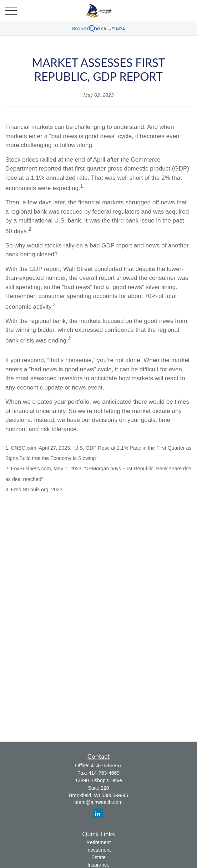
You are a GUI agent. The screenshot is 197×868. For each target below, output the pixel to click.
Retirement (98, 842)
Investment (98, 850)
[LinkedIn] (98, 813)
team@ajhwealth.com (99, 802)
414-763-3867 (106, 765)
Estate (98, 857)
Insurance (98, 865)
